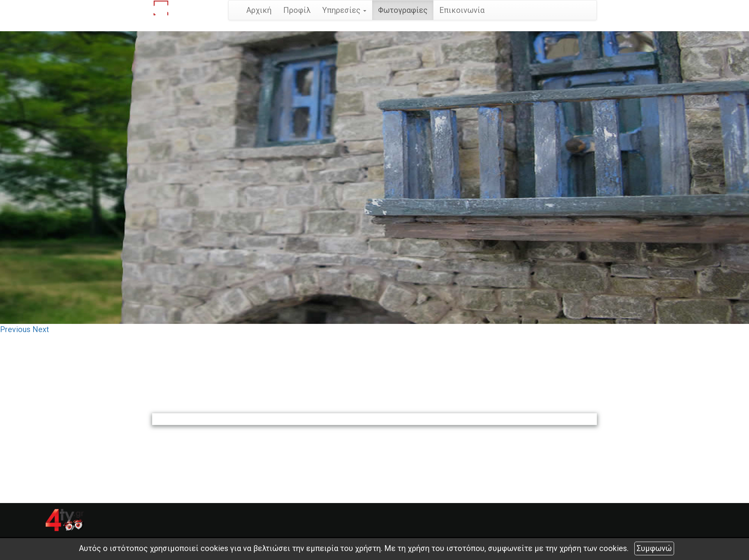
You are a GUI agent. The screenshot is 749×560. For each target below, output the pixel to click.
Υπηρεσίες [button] (344, 10)
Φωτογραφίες (403, 10)
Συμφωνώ (654, 548)
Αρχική (259, 10)
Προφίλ (297, 10)
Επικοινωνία (462, 10)
